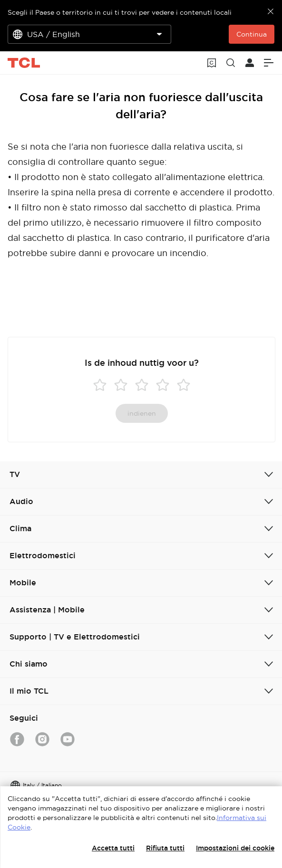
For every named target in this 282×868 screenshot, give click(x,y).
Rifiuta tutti (165, 848)
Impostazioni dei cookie (235, 848)
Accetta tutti (113, 848)
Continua (252, 34)
